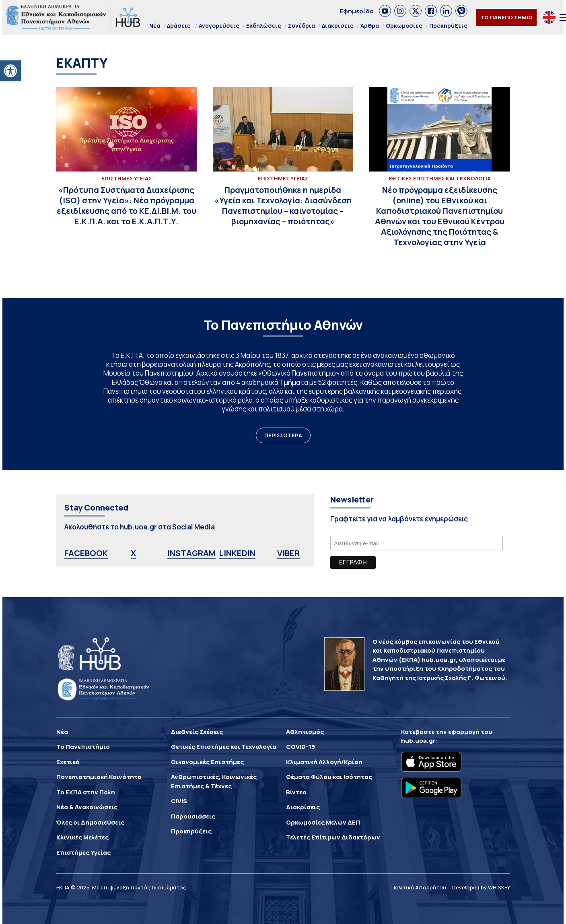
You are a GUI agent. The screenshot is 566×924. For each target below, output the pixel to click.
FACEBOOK (86, 553)
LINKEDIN (237, 553)
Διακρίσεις (338, 26)
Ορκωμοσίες (404, 26)
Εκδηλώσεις (264, 26)
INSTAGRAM (191, 553)
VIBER (288, 553)
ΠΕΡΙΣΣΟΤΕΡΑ (283, 435)
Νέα (155, 26)
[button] (10, 71)
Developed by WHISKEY (481, 887)
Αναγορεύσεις (219, 26)
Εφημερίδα (357, 11)
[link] (385, 11)
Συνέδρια (302, 26)
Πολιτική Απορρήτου (419, 887)
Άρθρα (370, 26)
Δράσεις (179, 26)
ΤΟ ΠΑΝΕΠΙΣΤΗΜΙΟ (506, 17)
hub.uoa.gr (418, 741)
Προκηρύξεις (448, 26)
